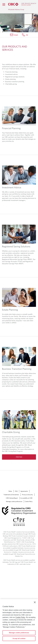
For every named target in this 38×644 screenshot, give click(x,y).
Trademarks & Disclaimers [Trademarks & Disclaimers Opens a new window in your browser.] (11, 461)
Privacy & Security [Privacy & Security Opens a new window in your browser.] (27, 461)
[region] (19, 622)
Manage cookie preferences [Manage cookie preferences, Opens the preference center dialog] (19, 633)
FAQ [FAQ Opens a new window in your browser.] (16, 457)
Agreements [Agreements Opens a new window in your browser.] (24, 457)
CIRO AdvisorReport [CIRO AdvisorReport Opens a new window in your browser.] (12, 464)
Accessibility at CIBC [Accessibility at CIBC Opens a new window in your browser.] (26, 464)
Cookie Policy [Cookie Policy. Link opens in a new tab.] (29, 468)
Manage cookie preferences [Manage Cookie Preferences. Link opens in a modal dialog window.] (14, 468)
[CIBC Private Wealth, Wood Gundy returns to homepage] (22, 4)
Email (16, 35)
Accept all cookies (19, 639)
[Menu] (4, 4)
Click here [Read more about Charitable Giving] (19, 423)
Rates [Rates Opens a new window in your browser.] (10, 457)
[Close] (35, 602)
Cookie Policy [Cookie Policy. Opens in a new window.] (20, 617)
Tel (27, 35)
